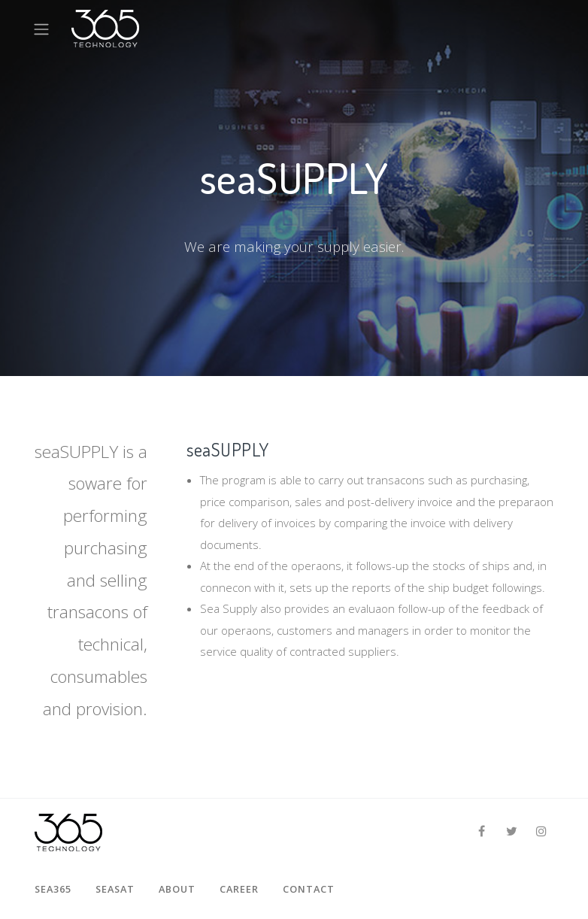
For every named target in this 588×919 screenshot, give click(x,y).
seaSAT (115, 889)
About (177, 889)
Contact (309, 889)
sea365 (53, 889)
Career (239, 889)
